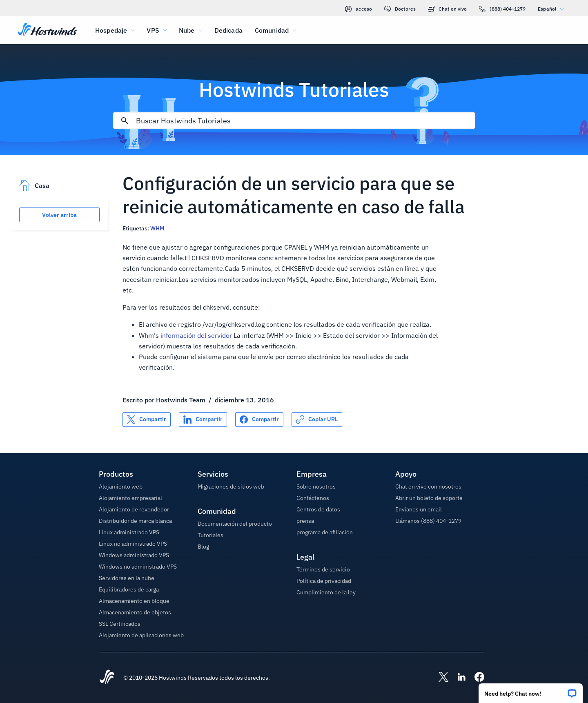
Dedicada (228, 30)
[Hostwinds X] (439, 678)
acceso (359, 9)
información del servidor (196, 335)
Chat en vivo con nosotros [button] (428, 487)
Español (553, 9)
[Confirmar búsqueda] (125, 121)
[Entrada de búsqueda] (305, 121)
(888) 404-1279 (502, 9)
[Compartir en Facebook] (259, 420)
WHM (157, 228)
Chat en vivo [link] (447, 9)
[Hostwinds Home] (107, 678)
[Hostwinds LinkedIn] (457, 678)
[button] (531, 691)
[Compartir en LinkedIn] (203, 420)
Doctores (400, 9)
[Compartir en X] (147, 420)
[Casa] (48, 30)
